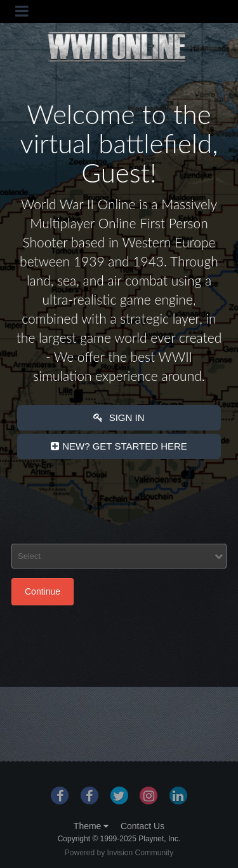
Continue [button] (43, 591)
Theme (91, 826)
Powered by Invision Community (119, 853)
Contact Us (142, 826)
